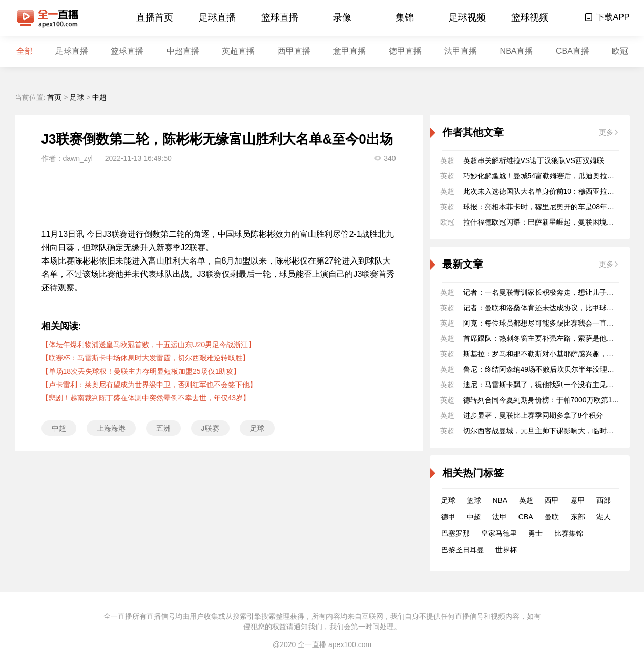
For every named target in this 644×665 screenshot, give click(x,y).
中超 (99, 97)
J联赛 (210, 428)
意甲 (578, 500)
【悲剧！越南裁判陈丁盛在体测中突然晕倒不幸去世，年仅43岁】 (146, 398)
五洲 (163, 428)
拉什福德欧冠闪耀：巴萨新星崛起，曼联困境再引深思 (549, 222)
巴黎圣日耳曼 (463, 550)
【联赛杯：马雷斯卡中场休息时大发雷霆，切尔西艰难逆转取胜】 (146, 358)
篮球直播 (280, 17)
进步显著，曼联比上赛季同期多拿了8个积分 (533, 415)
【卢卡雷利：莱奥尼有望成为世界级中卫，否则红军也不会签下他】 (149, 385)
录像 (342, 17)
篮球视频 (530, 17)
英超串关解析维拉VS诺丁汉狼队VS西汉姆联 (534, 160)
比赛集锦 (569, 533)
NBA (500, 500)
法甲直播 (461, 51)
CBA (526, 517)
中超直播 (183, 51)
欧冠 (620, 51)
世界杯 (506, 550)
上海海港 (111, 428)
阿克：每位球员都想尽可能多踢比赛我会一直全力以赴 (549, 323)
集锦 (405, 17)
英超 (526, 500)
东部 (578, 517)
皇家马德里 (499, 533)
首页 (54, 97)
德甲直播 (405, 51)
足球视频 (467, 17)
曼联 (552, 517)
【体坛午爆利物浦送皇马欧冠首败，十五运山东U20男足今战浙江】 (149, 345)
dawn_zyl (78, 158)
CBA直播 (573, 51)
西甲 (552, 500)
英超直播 (238, 51)
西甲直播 (294, 51)
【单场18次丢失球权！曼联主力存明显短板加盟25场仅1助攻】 (141, 371)
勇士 (535, 533)
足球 (77, 97)
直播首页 (155, 17)
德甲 (448, 517)
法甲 (500, 517)
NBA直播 (517, 51)
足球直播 (217, 17)
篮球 (474, 500)
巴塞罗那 (455, 533)
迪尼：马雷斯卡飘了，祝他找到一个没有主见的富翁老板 (553, 385)
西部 (604, 500)
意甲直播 (349, 51)
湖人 (604, 517)
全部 (25, 51)
